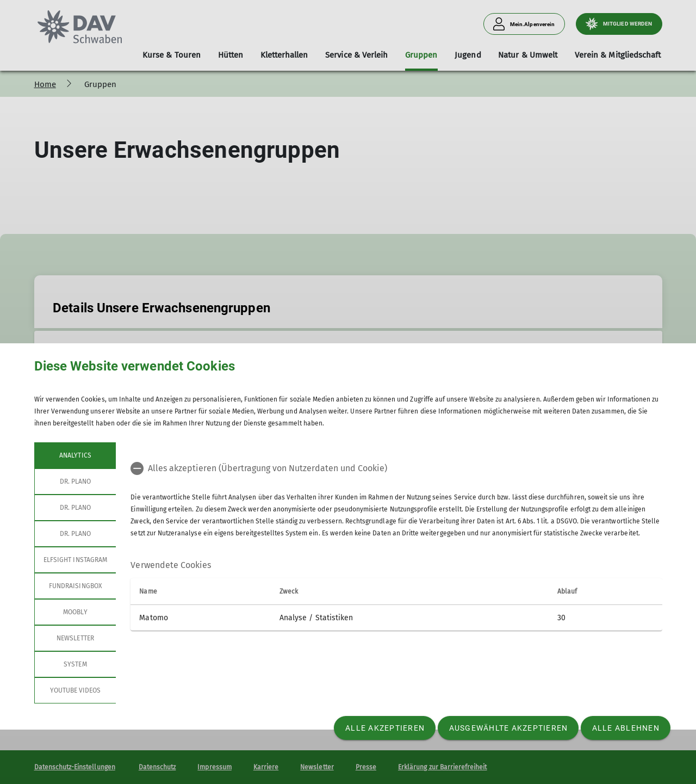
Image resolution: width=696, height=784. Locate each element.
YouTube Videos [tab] (75, 690)
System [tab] (75, 664)
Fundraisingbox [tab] (75, 586)
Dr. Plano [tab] (75, 481)
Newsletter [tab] (75, 638)
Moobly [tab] (75, 612)
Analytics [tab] (75, 455)
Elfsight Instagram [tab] (75, 560)
